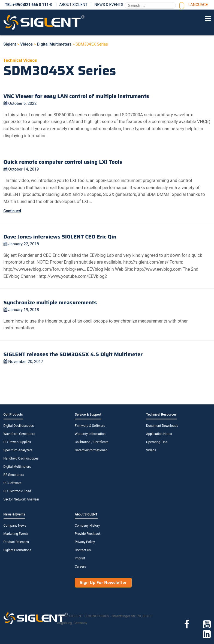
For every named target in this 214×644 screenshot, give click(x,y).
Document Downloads (162, 426)
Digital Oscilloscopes (19, 426)
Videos (151, 450)
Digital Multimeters (17, 467)
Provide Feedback (88, 534)
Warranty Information (90, 434)
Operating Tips (157, 442)
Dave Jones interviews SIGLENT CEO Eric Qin (60, 237)
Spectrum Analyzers (18, 450)
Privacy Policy (85, 542)
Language (198, 5)
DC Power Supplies (17, 442)
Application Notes (159, 434)
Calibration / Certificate (92, 442)
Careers (80, 567)
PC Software (13, 483)
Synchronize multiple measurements (50, 302)
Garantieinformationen (91, 450)
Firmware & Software (90, 426)
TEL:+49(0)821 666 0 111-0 (29, 5)
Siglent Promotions (17, 550)
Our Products (13, 415)
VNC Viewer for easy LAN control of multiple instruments (76, 96)
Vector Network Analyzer (21, 499)
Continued (12, 211)
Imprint (80, 558)
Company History (87, 526)
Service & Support (88, 415)
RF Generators (14, 475)
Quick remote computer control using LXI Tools (63, 162)
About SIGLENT (73, 5)
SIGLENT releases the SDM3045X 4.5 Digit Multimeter (73, 354)
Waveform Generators (19, 434)
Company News (15, 526)
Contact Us (83, 550)
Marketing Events (16, 534)
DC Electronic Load (17, 491)
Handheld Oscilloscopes (21, 458)
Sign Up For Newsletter (103, 582)
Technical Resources (161, 415)
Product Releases (16, 542)
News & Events (109, 5)
